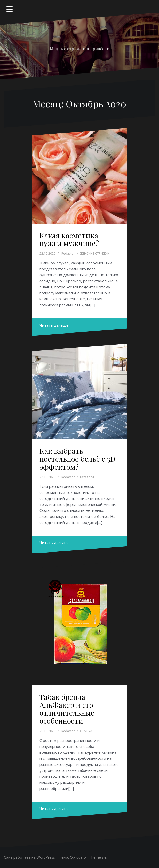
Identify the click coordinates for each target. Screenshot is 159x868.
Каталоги (87, 477)
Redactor (68, 253)
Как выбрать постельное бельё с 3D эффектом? (77, 459)
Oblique (76, 857)
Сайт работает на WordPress (29, 857)
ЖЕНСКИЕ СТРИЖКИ (95, 253)
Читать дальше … (56, 325)
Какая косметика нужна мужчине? (69, 239)
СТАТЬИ (86, 731)
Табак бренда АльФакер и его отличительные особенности (67, 709)
